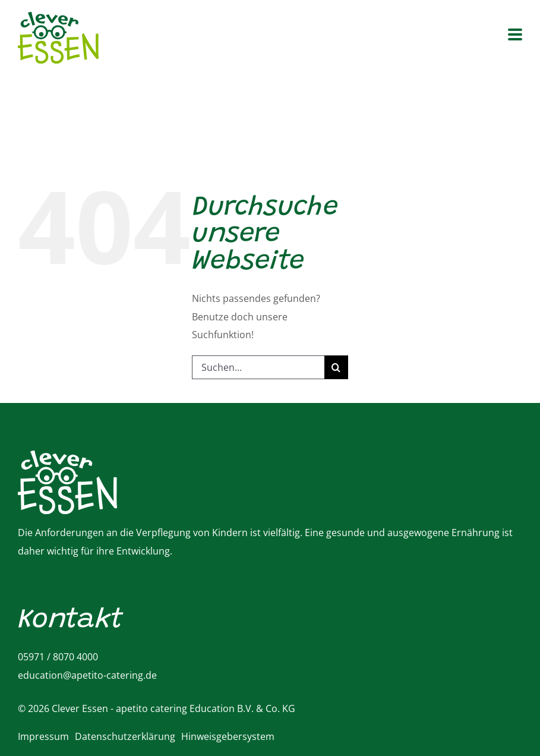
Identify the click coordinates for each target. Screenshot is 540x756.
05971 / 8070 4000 (58, 657)
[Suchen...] (258, 367)
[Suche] (336, 367)
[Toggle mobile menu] (515, 35)
